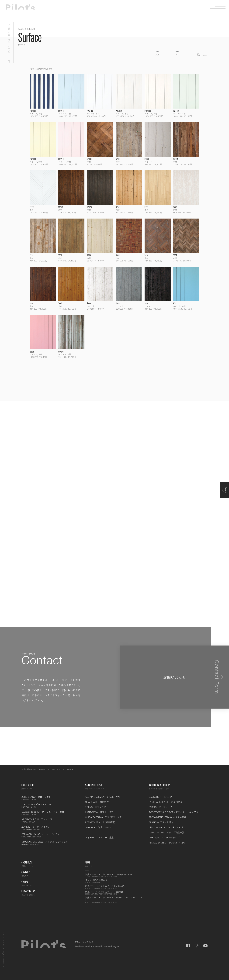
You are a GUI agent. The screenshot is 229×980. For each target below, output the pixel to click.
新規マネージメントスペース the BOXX (114, 887)
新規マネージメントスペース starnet (114, 893)
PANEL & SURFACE (27, 29)
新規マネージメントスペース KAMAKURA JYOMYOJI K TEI (114, 900)
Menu (220, 6)
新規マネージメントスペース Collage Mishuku (114, 875)
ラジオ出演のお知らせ (114, 881)
